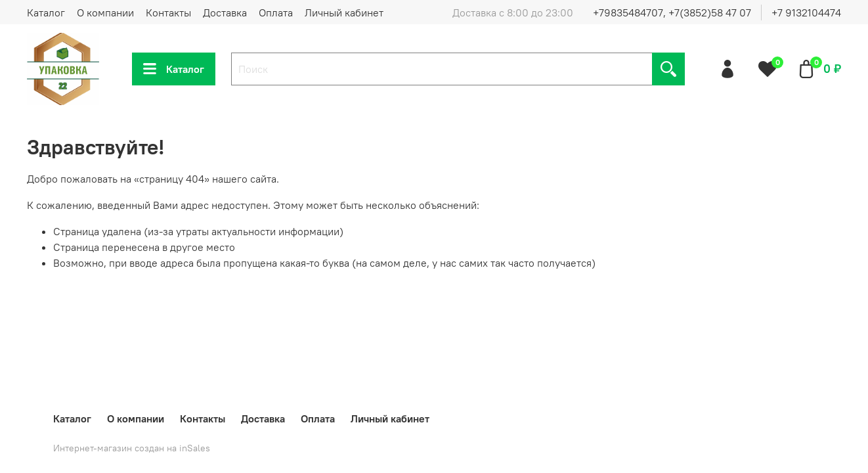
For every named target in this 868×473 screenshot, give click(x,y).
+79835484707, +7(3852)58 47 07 (672, 12)
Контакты (168, 12)
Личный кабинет (344, 12)
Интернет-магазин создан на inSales (132, 448)
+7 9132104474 (806, 12)
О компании (105, 12)
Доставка (225, 12)
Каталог (46, 12)
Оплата (276, 12)
